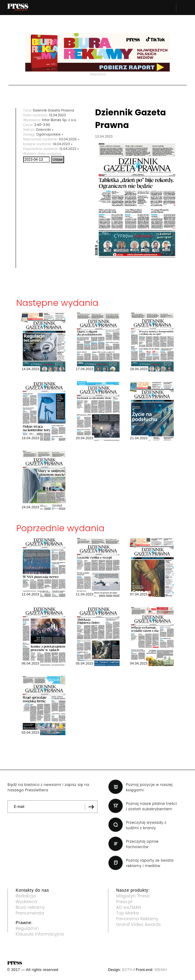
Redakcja (26, 896)
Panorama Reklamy (137, 919)
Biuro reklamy (30, 907)
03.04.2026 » (69, 139)
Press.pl (124, 902)
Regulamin (27, 928)
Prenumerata (30, 913)
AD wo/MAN (129, 907)
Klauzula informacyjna (40, 934)
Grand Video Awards (138, 924)
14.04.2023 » (63, 144)
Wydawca (26, 902)
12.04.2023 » (69, 149)
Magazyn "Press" (133, 896)
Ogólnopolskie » (50, 134)
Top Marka (127, 913)
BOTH (127, 970)
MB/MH (161, 970)
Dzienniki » (45, 129)
